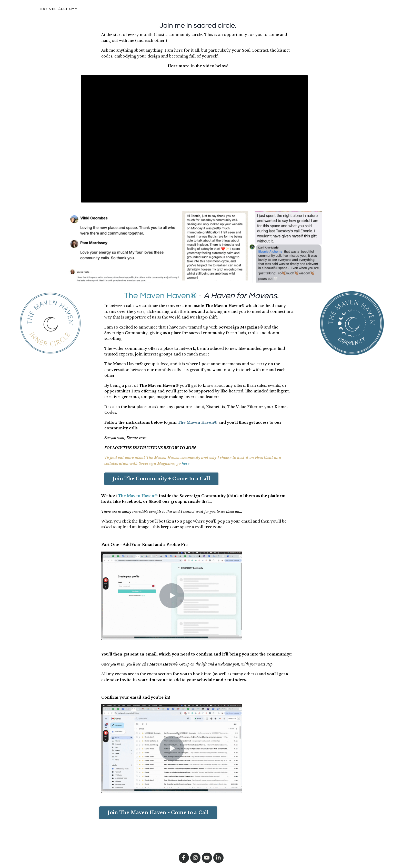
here (186, 464)
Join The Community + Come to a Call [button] (161, 479)
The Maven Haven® (160, 296)
